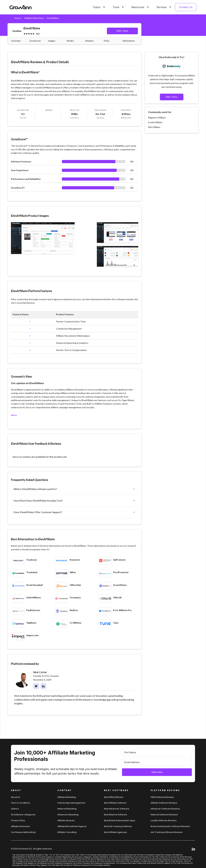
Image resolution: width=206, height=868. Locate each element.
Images (52, 41)
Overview (16, 41)
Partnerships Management (71, 803)
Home (17, 18)
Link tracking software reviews (167, 832)
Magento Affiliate (157, 118)
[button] (98, 7)
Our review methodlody (23, 832)
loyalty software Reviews (164, 820)
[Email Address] (157, 762)
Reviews (89, 41)
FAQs (107, 41)
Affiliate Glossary (66, 820)
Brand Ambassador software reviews (170, 826)
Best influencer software (117, 809)
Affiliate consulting (67, 832)
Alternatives (129, 41)
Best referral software (116, 815)
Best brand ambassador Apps (120, 820)
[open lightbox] (43, 238)
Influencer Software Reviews (165, 809)
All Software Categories (23, 815)
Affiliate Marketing (33, 18)
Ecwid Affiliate (155, 122)
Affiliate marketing (67, 797)
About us (16, 797)
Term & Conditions (21, 803)
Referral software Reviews (164, 815)
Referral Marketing (67, 809)
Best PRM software (114, 797)
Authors (15, 809)
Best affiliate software (115, 803)
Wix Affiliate (154, 127)
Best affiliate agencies (115, 832)
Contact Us (186, 7)
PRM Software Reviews (162, 797)
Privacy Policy (18, 820)
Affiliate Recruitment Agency (72, 826)
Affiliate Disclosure (20, 826)
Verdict (70, 41)
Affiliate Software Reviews (164, 803)
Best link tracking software (118, 826)
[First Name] (157, 752)
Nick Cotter (40, 672)
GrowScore (35, 41)
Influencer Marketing (68, 815)
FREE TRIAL (122, 31)
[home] (21, 7)
